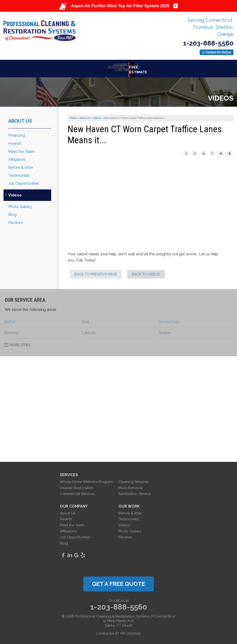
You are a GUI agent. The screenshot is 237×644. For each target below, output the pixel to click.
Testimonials (19, 173)
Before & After (21, 165)
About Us (20, 119)
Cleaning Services (133, 479)
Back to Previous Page (96, 272)
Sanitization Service (135, 491)
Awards (15, 141)
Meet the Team (21, 149)
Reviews (15, 220)
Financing (17, 133)
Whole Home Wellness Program (86, 479)
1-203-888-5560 (208, 43)
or (217, 52)
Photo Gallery (20, 204)
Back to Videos (146, 272)
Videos (15, 193)
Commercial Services (77, 491)
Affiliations (17, 157)
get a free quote (118, 582)
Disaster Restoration (76, 485)
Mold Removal (131, 485)
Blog (12, 212)
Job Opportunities (24, 181)
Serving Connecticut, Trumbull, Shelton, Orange (211, 27)
